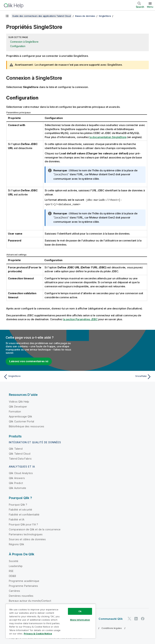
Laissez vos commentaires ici (29, 361)
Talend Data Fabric (20, 458)
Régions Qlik (16, 544)
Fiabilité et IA (17, 519)
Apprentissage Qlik (20, 416)
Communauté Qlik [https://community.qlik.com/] (111, 618)
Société (14, 560)
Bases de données (85, 16)
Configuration (18, 46)
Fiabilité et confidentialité (24, 514)
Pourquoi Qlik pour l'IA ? (23, 524)
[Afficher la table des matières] (7, 16)
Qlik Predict (16, 482)
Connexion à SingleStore (24, 42)
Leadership (16, 565)
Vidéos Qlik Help (19, 401)
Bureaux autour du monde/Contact (30, 600)
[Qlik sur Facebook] (143, 618)
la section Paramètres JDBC (80, 319)
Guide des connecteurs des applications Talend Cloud (41, 16)
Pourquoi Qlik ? (18, 504)
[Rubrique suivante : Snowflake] (116, 376)
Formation (15, 411)
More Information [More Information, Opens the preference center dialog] (80, 620)
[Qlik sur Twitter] (129, 618)
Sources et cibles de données (27, 539)
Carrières (14, 590)
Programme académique (24, 580)
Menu (150, 7)
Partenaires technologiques (26, 534)
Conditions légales (112, 627)
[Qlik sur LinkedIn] (136, 618)
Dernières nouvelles (21, 595)
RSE (11, 570)
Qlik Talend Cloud (20, 453)
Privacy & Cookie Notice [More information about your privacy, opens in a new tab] (38, 634)
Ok (80, 611)
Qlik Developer (18, 406)
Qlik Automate (17, 487)
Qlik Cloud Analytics (21, 472)
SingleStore (105, 16)
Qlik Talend (16, 448)
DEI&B (12, 575)
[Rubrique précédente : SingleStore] (39, 376)
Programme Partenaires (23, 585)
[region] (51, 621)
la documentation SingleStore (108, 137)
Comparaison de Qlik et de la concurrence (35, 529)
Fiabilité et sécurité (20, 509)
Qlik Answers (17, 477)
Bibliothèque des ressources (27, 426)
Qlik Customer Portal (21, 421)
